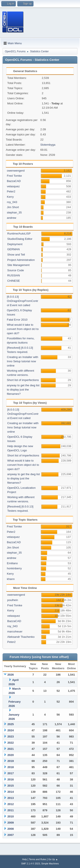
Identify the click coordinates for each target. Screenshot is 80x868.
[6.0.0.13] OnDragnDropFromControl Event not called (23, 301)
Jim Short (13, 207)
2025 (11, 724)
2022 (11, 743)
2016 (11, 779)
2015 (11, 786)
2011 (11, 810)
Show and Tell (16, 255)
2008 (11, 829)
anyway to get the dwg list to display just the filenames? (23, 390)
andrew (12, 218)
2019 (11, 761)
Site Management (18, 265)
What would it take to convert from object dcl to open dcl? (23, 329)
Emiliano (12, 563)
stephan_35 (14, 212)
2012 (11, 804)
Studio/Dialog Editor (20, 239)
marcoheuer (15, 631)
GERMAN (14, 249)
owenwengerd (16, 171)
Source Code (16, 270)
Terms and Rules (38, 859)
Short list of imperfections (23, 380)
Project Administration (21, 260)
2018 (11, 767)
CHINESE (14, 281)
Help (25, 859)
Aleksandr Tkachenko (21, 637)
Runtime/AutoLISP (19, 234)
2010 (11, 816)
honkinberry (14, 568)
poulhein (13, 600)
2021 (11, 749)
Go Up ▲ (53, 859)
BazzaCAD (14, 181)
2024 (11, 730)
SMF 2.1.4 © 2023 (31, 864)
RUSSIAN (14, 275)
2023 (11, 737)
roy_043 (12, 202)
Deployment (15, 244)
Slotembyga (48, 145)
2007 (11, 835)
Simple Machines (50, 864)
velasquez (13, 186)
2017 (11, 773)
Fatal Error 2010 (17, 320)
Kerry (10, 197)
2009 (11, 823)
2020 (11, 755)
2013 (11, 798)
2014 (11, 792)
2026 (11, 675)
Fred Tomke (14, 176)
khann (11, 579)
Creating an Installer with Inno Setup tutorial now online (23, 361)
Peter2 (11, 191)
